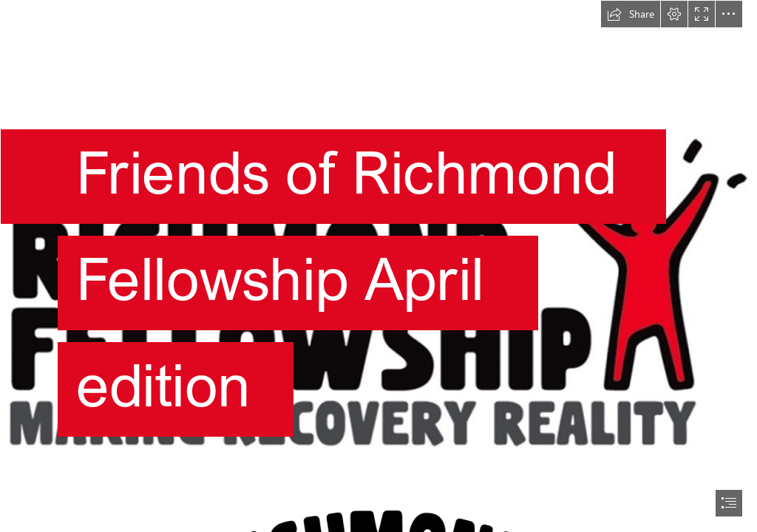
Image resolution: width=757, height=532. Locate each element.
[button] (631, 14)
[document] (378, 266)
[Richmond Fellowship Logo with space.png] (378, 246)
